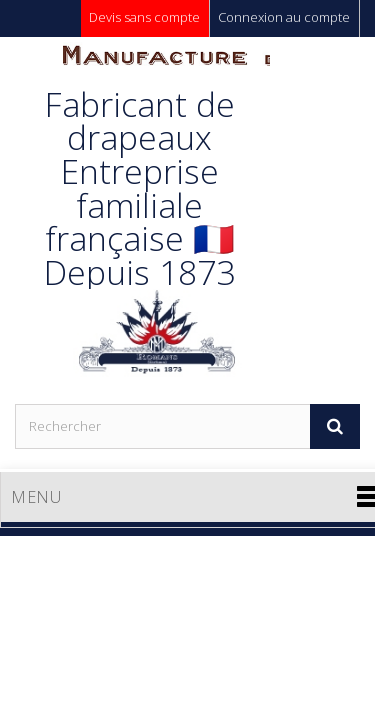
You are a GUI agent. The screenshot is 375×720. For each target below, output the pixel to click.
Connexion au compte (284, 17)
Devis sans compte (144, 17)
